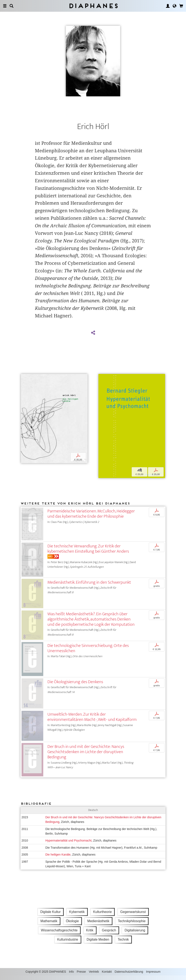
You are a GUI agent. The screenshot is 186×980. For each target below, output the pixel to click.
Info (71, 976)
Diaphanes (93, 6)
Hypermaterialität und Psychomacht (68, 845)
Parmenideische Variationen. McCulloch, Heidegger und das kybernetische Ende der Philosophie (91, 518)
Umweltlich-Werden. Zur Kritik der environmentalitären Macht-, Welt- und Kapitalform (92, 721)
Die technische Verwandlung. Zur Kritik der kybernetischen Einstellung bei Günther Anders (88, 553)
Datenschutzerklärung (129, 976)
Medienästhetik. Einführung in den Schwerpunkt (89, 587)
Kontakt (107, 976)
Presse (81, 976)
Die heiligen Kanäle (58, 859)
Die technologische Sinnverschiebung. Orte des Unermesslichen (88, 653)
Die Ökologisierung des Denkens (75, 686)
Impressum (153, 976)
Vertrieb (94, 976)
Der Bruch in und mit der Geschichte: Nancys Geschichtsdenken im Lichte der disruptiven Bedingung (86, 756)
